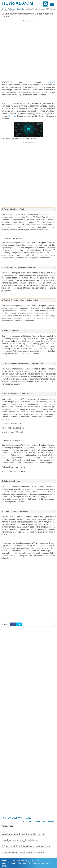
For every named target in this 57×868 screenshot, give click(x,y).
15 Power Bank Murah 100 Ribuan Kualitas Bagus (25, 846)
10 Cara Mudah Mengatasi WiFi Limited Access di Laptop (27, 15)
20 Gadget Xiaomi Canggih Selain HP (19, 840)
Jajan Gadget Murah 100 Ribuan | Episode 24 (23, 834)
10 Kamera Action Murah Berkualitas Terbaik (22, 852)
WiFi (54, 82)
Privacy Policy (39, 863)
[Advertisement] (28, 51)
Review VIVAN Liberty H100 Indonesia (38, 822)
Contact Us (12, 863)
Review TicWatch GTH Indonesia (17, 818)
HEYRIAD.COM (18, 3)
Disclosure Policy (25, 863)
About (4, 863)
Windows (12, 116)
